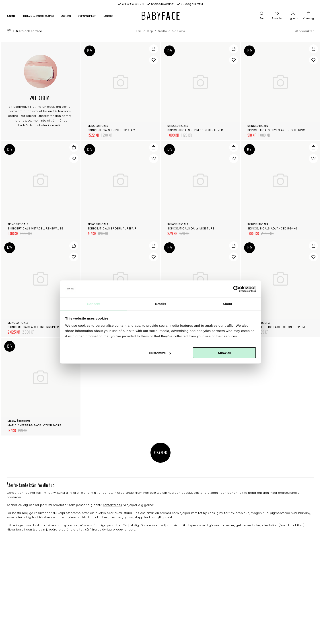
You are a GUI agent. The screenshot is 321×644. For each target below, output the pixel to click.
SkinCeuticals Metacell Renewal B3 (36, 228)
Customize (160, 353)
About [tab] (227, 304)
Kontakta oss (112, 505)
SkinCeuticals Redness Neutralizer (195, 130)
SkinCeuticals (98, 126)
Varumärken (87, 16)
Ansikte (162, 31)
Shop (11, 16)
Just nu (66, 16)
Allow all (224, 353)
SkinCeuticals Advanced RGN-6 (272, 228)
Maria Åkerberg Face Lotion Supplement (279, 327)
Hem (139, 31)
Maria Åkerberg (19, 421)
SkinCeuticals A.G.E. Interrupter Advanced (42, 327)
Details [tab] (160, 304)
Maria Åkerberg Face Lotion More (34, 425)
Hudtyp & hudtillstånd (38, 16)
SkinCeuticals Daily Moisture (191, 228)
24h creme (178, 31)
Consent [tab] (94, 304)
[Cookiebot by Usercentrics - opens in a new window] (236, 289)
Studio (108, 16)
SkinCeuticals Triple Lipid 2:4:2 (111, 130)
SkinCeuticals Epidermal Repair (112, 228)
